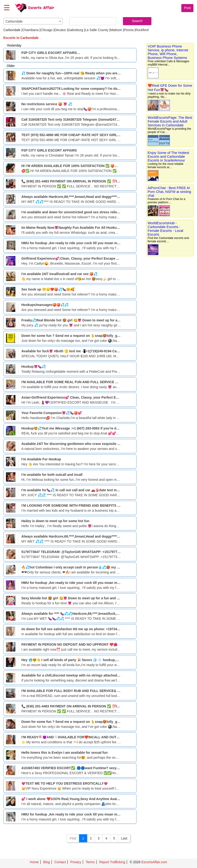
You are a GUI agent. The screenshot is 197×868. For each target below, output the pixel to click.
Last (124, 838)
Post (187, 8)
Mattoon (116, 30)
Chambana (30, 30)
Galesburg (75, 30)
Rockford (142, 30)
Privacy (76, 862)
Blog (47, 862)
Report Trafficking (112, 862)
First (73, 838)
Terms (90, 862)
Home (34, 862)
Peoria (129, 30)
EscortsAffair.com (154, 862)
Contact (60, 862)
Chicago (46, 30)
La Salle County (97, 30)
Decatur (60, 30)
